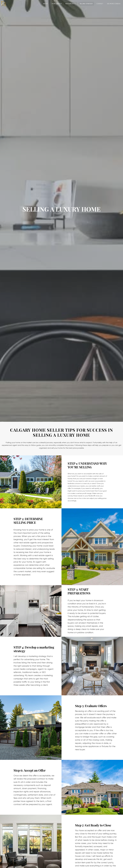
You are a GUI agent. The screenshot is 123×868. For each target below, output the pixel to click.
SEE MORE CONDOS (114, 4)
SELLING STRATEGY (86, 4)
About (46, 4)
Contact (100, 4)
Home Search (57, 4)
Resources (70, 4)
